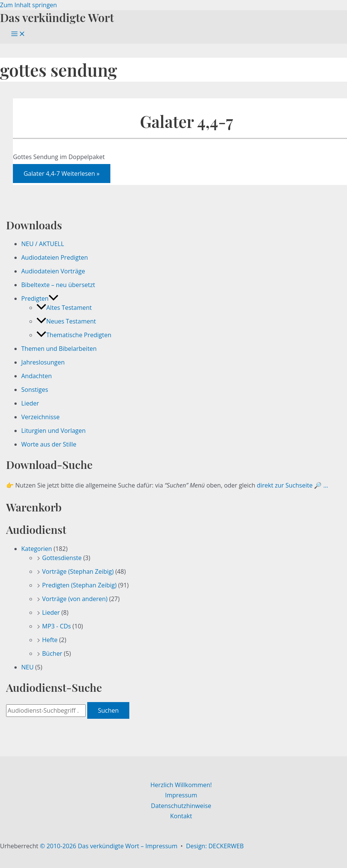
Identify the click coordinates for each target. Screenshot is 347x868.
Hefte (50, 640)
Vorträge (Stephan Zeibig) (78, 571)
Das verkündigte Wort (57, 17)
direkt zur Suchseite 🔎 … (292, 485)
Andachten (37, 376)
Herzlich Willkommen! (181, 785)
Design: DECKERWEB (215, 846)
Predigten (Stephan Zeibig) (79, 585)
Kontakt (181, 816)
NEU (27, 667)
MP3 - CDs (57, 626)
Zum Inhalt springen (28, 5)
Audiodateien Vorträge (53, 271)
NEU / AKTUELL (43, 244)
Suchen (108, 710)
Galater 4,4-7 (187, 121)
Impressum (181, 795)
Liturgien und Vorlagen (53, 431)
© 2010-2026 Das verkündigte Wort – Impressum (109, 846)
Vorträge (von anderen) (75, 599)
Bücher (52, 653)
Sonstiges (35, 390)
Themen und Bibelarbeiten (59, 349)
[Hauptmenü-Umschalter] (18, 34)
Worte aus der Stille (49, 444)
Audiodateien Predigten (55, 257)
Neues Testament (66, 321)
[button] (53, 298)
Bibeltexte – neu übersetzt (58, 285)
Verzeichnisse (40, 417)
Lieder (30, 403)
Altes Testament (64, 308)
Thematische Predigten (74, 335)
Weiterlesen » (61, 174)
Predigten (40, 298)
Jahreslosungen (43, 362)
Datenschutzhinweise (181, 806)
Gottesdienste (62, 558)
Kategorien (37, 549)
